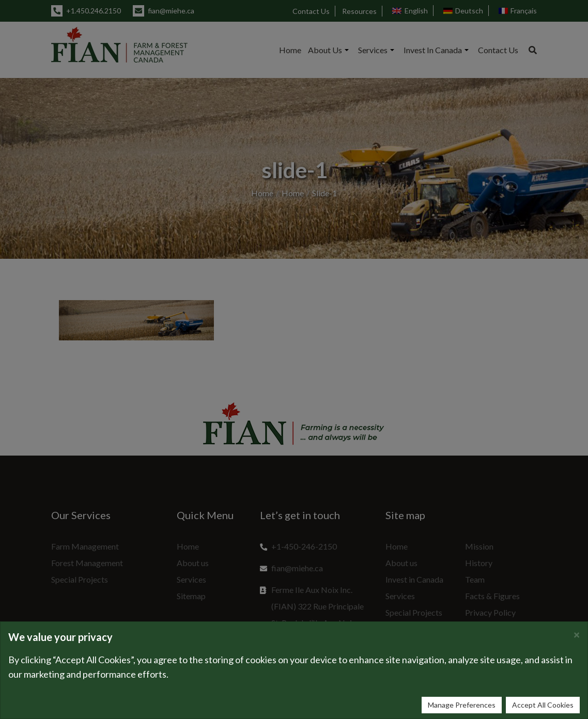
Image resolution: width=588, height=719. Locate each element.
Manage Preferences (462, 705)
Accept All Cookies (543, 705)
